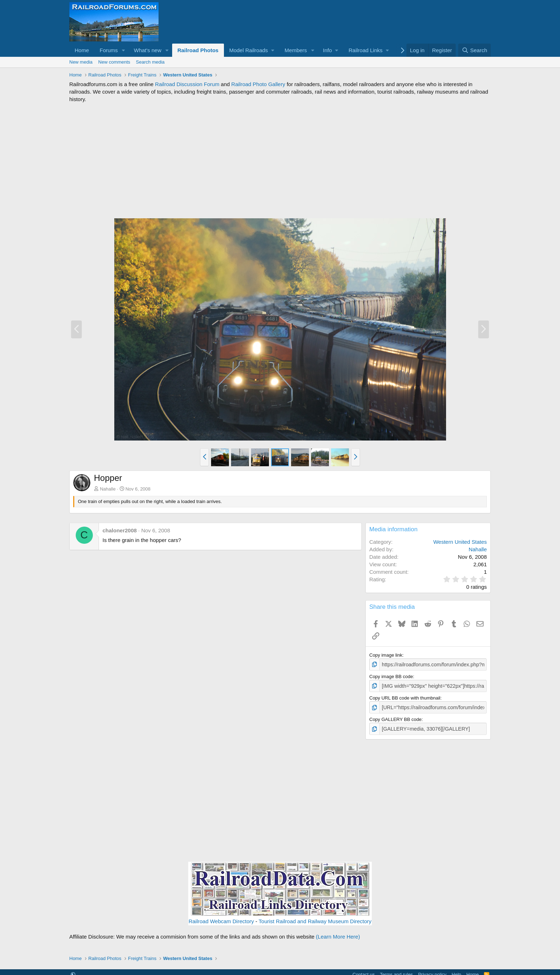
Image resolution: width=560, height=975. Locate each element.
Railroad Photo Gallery (258, 84)
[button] (124, 50)
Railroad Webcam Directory (221, 919)
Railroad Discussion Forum (187, 84)
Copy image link (386, 655)
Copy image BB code (391, 676)
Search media (150, 62)
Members (296, 50)
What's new (148, 50)
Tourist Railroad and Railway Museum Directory (315, 919)
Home (82, 50)
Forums (109, 50)
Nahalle (108, 489)
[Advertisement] (280, 160)
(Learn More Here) (338, 934)
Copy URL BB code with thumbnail (405, 697)
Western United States (460, 542)
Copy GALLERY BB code (395, 718)
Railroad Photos (198, 50)
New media (81, 62)
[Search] (474, 50)
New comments (114, 62)
